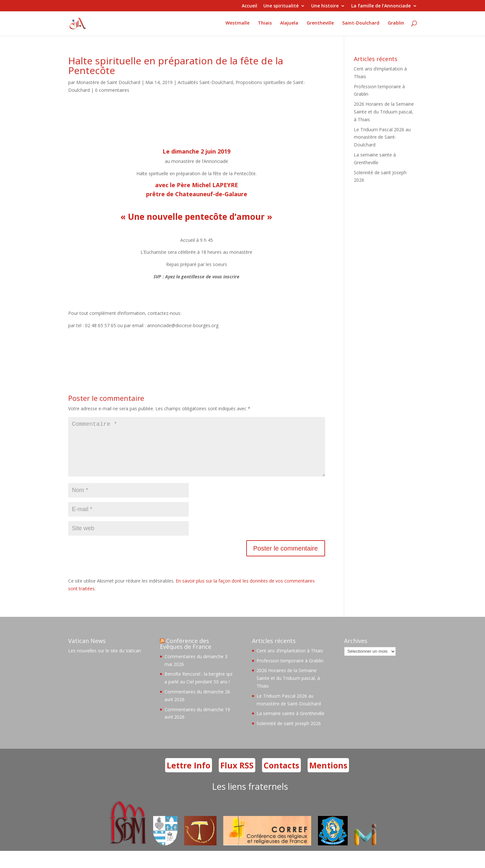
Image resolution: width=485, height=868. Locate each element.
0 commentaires (112, 90)
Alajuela (289, 25)
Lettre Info (189, 776)
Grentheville (320, 25)
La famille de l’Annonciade (381, 6)
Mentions (328, 776)
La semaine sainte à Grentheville (290, 724)
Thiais (265, 25)
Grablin (396, 25)
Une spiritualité (281, 6)
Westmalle (237, 25)
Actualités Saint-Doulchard (205, 82)
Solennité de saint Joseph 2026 (289, 734)
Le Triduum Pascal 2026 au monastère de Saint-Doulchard (382, 137)
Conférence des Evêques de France (186, 654)
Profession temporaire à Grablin (290, 671)
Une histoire (325, 6)
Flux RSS (237, 776)
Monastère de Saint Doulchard (108, 82)
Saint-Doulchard (361, 25)
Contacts (281, 776)
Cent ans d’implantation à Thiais (290, 661)
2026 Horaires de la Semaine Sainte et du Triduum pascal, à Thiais (384, 112)
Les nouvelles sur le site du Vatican (105, 661)
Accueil (249, 6)
